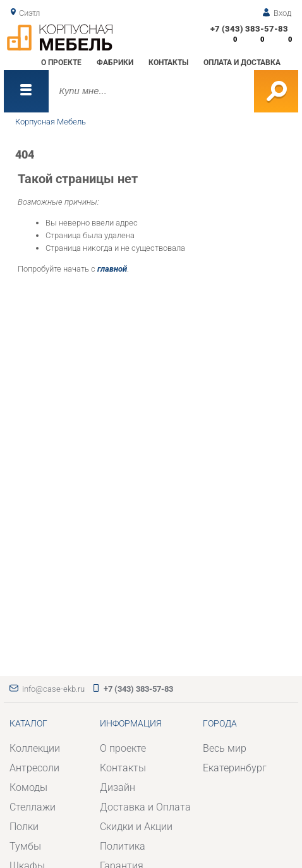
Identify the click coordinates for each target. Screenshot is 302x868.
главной (112, 269)
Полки (24, 827)
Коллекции (35, 749)
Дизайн (118, 788)
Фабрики (115, 63)
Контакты (168, 63)
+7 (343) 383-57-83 (249, 29)
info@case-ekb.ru (53, 689)
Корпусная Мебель (51, 122)
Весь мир (225, 749)
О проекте (61, 63)
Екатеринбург (235, 768)
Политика (123, 847)
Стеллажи (33, 807)
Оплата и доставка (242, 63)
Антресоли (34, 768)
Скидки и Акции (136, 827)
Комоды (28, 788)
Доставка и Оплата (145, 807)
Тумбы (25, 847)
